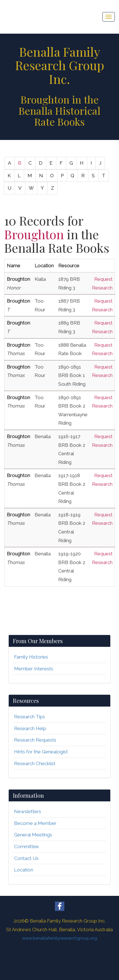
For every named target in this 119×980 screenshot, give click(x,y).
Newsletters (28, 811)
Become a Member (35, 823)
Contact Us (26, 858)
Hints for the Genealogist (41, 752)
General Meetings (33, 835)
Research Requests (35, 740)
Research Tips (30, 717)
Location (24, 870)
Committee (26, 846)
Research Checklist (35, 763)
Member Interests (34, 669)
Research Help (30, 728)
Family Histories (31, 657)
